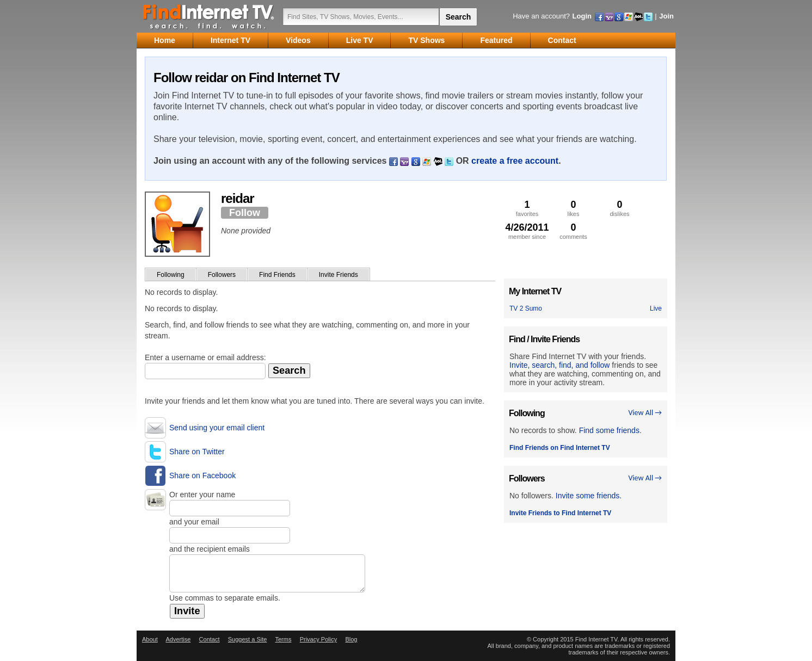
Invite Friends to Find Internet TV (560, 513)
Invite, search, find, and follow (559, 365)
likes (573, 208)
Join (666, 16)
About (150, 639)
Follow (245, 213)
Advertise (178, 639)
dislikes (620, 208)
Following (171, 275)
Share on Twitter (197, 452)
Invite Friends (339, 275)
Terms (283, 639)
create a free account (515, 161)
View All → (645, 413)
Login (582, 16)
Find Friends (277, 275)
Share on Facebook (202, 475)
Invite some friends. (589, 496)
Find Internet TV (209, 16)
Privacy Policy (318, 639)
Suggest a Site (248, 639)
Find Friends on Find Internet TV (560, 448)
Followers (222, 275)
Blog (351, 639)
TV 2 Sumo (526, 308)
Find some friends (609, 430)
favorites (527, 208)
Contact (210, 639)
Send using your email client (217, 428)
